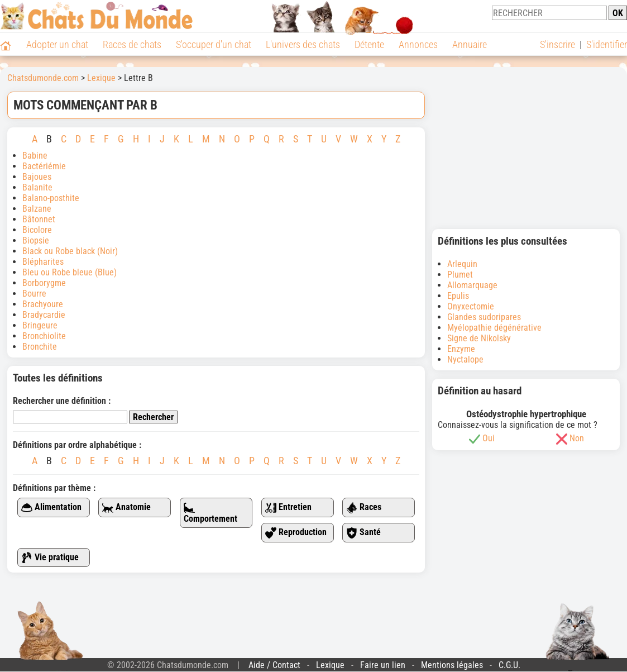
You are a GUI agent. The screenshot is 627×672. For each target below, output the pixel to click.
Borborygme (44, 283)
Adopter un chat (57, 44)
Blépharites (43, 262)
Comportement (210, 513)
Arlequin (462, 264)
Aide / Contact (274, 665)
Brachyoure (43, 304)
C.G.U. (509, 665)
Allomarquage (472, 285)
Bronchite (40, 347)
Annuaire (470, 44)
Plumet (460, 275)
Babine (35, 156)
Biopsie (36, 240)
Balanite (37, 187)
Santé (363, 533)
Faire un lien (383, 665)
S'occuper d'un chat (214, 44)
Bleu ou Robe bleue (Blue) (70, 272)
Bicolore (37, 230)
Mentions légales (452, 665)
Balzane (37, 209)
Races (364, 507)
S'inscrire (557, 44)
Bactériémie (44, 166)
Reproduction (296, 533)
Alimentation (51, 507)
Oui (489, 438)
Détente (369, 44)
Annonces (418, 44)
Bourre (34, 294)
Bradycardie (45, 315)
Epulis (458, 296)
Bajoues (37, 177)
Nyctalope (465, 359)
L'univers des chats (303, 44)
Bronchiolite (44, 336)
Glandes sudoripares (484, 317)
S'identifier (607, 44)
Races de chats (132, 44)
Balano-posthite (51, 198)
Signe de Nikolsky (479, 338)
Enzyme (461, 349)
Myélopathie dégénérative (494, 328)
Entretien (288, 507)
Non (577, 438)
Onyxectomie (471, 306)
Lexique (330, 665)
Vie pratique (50, 558)
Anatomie (126, 507)
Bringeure (40, 325)
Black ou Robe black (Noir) (70, 251)
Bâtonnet (39, 219)
